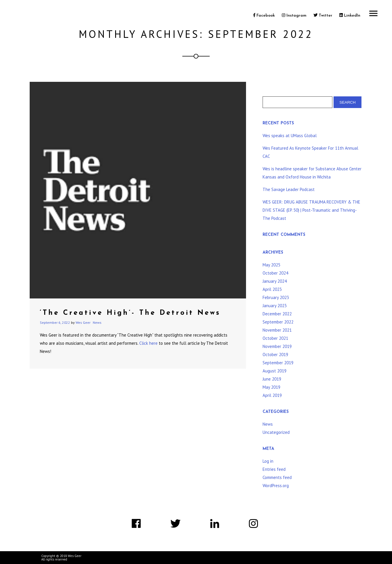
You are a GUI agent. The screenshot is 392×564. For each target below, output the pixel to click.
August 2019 (275, 371)
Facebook (264, 16)
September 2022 (278, 322)
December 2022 (277, 314)
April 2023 (272, 289)
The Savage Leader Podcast (289, 189)
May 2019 (271, 387)
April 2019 (272, 395)
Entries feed (274, 469)
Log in (268, 461)
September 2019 (278, 363)
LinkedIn (350, 16)
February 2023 (276, 297)
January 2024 (275, 281)
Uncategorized (276, 432)
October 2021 (275, 338)
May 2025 (271, 265)
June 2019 (272, 379)
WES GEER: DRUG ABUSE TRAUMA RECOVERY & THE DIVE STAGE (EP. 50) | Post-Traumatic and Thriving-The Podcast (311, 210)
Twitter (323, 16)
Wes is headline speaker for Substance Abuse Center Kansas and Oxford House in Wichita (312, 173)
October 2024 (275, 273)
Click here (148, 343)
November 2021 (277, 330)
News (97, 322)
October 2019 (275, 355)
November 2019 (277, 346)
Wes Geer (83, 322)
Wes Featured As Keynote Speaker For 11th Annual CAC (310, 152)
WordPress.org (276, 486)
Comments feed (277, 477)
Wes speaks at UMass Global (290, 136)
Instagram (294, 16)
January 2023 (275, 306)
